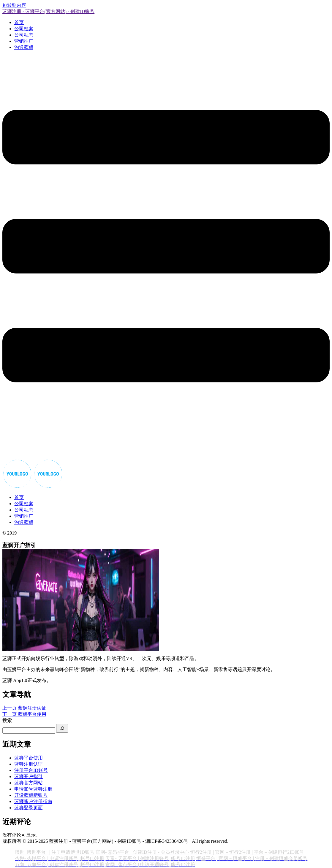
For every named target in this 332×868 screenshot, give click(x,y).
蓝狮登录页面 (29, 808)
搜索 (7, 720)
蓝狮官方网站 (29, 783)
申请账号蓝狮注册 (33, 789)
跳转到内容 (14, 5)
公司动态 (24, 35)
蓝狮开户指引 (29, 776)
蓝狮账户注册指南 (33, 801)
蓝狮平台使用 (29, 758)
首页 (19, 22)
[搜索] (62, 728)
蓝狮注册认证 (29, 764)
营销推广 (24, 41)
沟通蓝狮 (24, 47)
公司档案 (24, 29)
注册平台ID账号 (31, 770)
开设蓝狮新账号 (31, 795)
